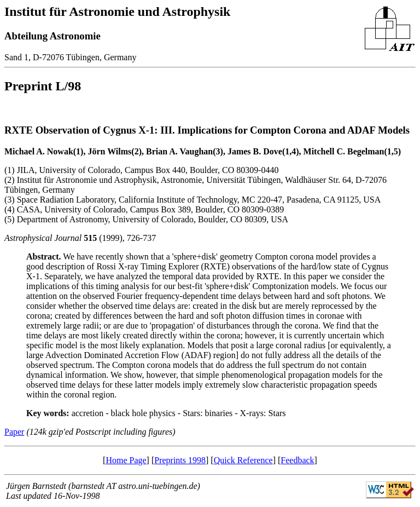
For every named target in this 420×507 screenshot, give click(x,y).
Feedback (297, 460)
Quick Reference (243, 460)
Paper (14, 432)
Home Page (126, 460)
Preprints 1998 (180, 460)
